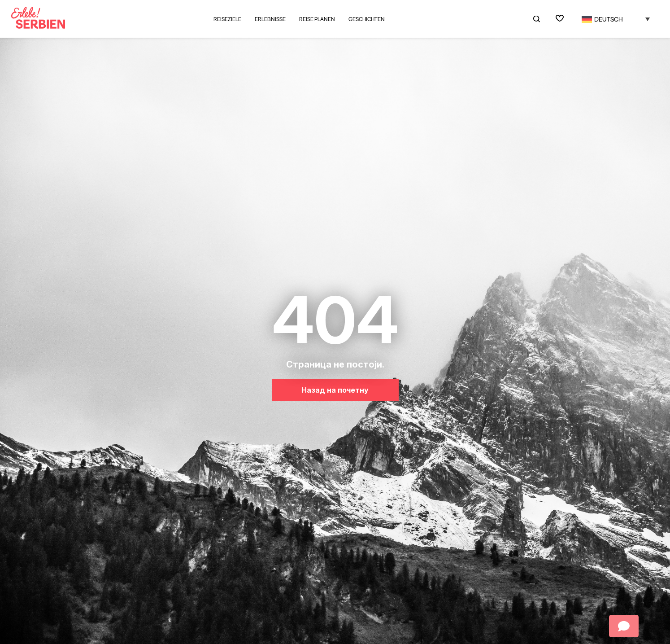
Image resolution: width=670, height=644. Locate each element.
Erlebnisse (270, 19)
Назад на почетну (335, 390)
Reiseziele (227, 19)
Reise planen (317, 20)
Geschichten (367, 20)
